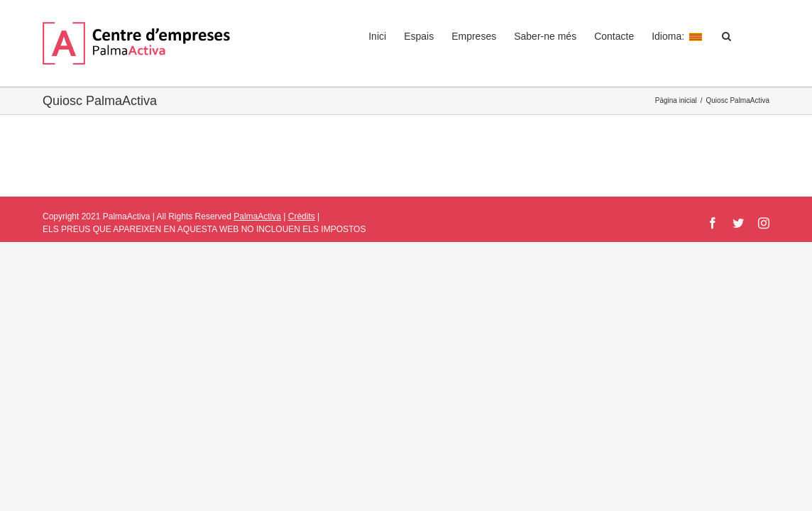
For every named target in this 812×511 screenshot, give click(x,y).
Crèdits (302, 216)
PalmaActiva (257, 216)
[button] (744, 36)
